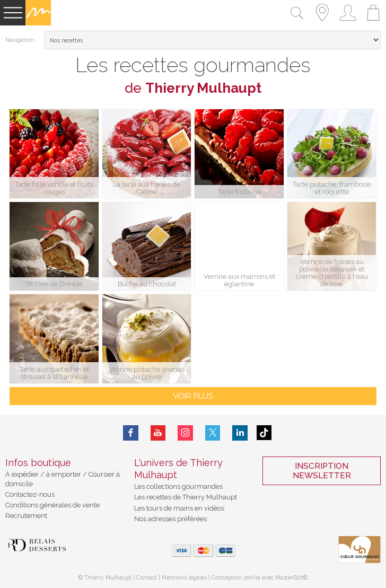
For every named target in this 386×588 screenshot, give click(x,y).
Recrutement (26, 516)
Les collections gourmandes (178, 486)
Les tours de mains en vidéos (179, 508)
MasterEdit (289, 577)
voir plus (193, 396)
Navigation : (21, 40)
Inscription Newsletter (322, 471)
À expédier (23, 474)
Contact (147, 577)
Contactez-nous (30, 494)
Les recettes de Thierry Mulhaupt (186, 497)
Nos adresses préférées (170, 519)
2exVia (253, 577)
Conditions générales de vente (52, 505)
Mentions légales (184, 577)
